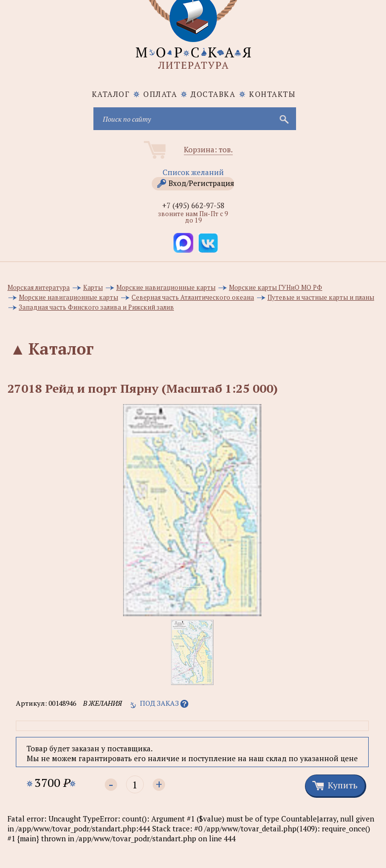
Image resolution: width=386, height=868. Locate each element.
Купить (343, 785)
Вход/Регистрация (201, 183)
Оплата (160, 94)
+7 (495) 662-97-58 (193, 205)
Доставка (213, 94)
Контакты (272, 94)
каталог (111, 94)
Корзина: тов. (208, 149)
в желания (103, 703)
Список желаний (193, 172)
